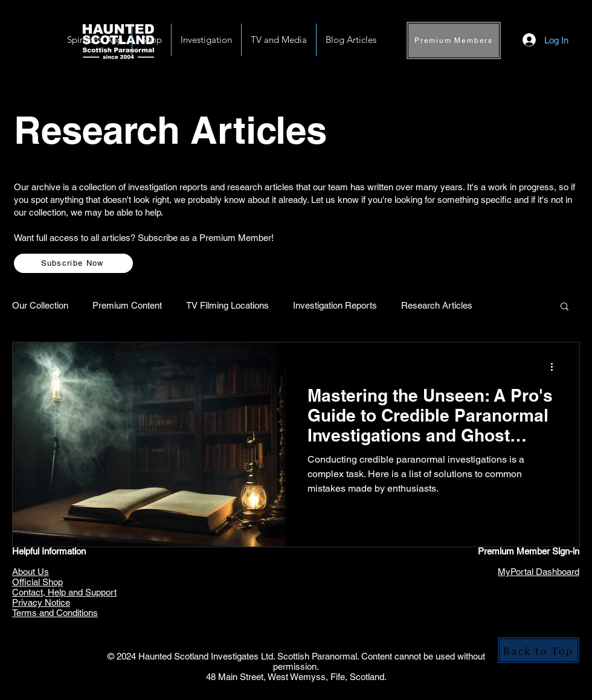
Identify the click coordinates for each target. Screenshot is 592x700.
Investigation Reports (335, 305)
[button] (206, 40)
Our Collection (40, 305)
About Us (31, 572)
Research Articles (437, 305)
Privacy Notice (41, 602)
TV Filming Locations (227, 305)
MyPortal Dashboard (539, 572)
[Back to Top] (539, 650)
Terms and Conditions (55, 613)
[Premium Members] (454, 40)
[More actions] (556, 367)
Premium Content (127, 305)
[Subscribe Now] (73, 263)
